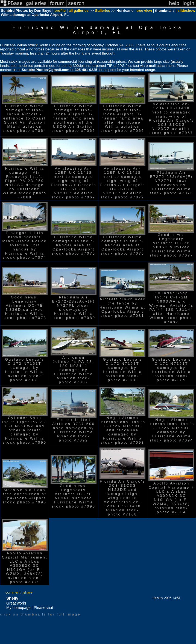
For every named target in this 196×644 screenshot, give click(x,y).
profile (60, 11)
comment (13, 592)
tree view (144, 11)
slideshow (186, 11)
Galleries (103, 11)
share (28, 592)
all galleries (79, 11)
